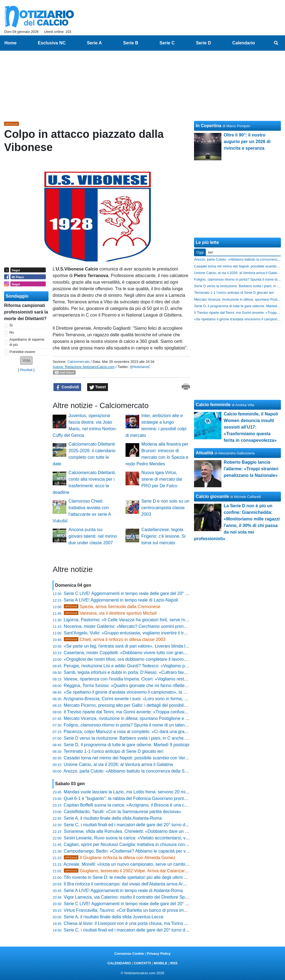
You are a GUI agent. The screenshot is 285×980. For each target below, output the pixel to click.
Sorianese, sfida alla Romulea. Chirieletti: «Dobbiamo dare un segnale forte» (138, 831)
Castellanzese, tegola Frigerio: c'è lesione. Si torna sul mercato (163, 536)
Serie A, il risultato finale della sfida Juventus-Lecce (114, 917)
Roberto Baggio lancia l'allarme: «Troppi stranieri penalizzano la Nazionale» (251, 469)
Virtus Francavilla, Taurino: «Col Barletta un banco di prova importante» (133, 910)
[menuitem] (276, 43)
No (12, 332)
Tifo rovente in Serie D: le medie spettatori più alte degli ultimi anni (128, 877)
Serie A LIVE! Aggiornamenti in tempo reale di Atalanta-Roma (123, 891)
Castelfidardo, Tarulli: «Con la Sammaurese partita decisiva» (122, 812)
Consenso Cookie (129, 954)
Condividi (67, 387)
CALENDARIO (119, 963)
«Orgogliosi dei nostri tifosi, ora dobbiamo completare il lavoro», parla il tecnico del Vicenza (152, 659)
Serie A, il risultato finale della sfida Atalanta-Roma (113, 818)
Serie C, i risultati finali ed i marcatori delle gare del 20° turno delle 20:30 (134, 825)
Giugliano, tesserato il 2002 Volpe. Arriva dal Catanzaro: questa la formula (144, 871)
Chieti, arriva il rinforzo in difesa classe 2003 (115, 639)
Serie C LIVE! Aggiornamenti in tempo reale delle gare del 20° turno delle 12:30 (141, 593)
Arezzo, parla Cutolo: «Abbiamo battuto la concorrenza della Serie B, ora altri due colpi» (149, 771)
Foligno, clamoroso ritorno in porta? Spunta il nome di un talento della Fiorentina (142, 725)
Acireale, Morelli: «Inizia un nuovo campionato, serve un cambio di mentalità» (139, 864)
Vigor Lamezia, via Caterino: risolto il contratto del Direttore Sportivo (130, 897)
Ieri (210, 252)
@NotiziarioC (140, 367)
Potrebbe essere (22, 352)
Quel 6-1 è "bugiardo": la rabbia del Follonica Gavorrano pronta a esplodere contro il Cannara (155, 798)
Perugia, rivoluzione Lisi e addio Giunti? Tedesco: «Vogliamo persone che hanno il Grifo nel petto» (159, 666)
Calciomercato (78, 362)
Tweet (98, 387)
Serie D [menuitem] (203, 43)
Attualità (204, 453)
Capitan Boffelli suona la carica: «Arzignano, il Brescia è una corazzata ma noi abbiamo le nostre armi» (164, 805)
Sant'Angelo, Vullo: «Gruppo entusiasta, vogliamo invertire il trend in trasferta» (140, 633)
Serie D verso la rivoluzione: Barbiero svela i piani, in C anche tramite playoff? (139, 738)
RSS (174, 963)
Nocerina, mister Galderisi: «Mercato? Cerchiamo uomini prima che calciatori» (140, 626)
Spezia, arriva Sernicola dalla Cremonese (112, 607)
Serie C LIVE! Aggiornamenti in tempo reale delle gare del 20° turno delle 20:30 (141, 904)
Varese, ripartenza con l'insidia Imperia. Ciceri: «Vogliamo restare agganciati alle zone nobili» (154, 679)
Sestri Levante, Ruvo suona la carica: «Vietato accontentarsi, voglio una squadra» (143, 838)
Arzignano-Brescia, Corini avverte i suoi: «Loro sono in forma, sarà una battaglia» (142, 699)
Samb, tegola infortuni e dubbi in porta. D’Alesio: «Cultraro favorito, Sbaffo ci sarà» (144, 672)
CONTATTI (142, 963)
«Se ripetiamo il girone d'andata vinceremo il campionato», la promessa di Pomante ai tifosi (152, 692)
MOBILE (161, 963)
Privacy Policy (159, 954)
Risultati (26, 370)
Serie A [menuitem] (94, 43)
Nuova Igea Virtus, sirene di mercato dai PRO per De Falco (162, 479)
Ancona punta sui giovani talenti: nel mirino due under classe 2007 (93, 536)
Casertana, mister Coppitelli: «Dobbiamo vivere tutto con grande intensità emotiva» (144, 653)
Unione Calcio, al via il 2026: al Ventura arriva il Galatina (118, 764)
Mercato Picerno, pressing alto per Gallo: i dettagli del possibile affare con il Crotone (145, 705)
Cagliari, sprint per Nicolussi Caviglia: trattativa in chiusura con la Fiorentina (137, 844)
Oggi (200, 252)
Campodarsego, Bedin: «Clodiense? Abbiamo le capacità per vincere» (132, 851)
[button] (26, 361)
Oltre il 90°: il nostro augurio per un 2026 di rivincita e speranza (247, 142)
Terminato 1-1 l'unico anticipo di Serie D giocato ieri (113, 751)
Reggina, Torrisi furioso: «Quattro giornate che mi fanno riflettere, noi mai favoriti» (143, 686)
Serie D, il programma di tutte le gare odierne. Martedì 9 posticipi (127, 745)
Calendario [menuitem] (244, 43)
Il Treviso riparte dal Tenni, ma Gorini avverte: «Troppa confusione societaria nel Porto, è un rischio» (161, 712)
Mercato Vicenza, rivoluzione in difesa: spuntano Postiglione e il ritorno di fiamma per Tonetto (154, 718)
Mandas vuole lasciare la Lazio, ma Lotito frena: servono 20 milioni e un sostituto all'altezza (152, 792)
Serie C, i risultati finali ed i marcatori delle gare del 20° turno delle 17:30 (134, 930)
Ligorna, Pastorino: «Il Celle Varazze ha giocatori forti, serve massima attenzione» (143, 620)
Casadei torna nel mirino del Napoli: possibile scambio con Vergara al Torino (138, 758)
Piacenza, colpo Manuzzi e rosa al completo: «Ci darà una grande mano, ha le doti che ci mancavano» (164, 732)
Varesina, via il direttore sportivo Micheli (110, 613)
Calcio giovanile (212, 496)
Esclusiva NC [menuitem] (52, 43)
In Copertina (208, 126)
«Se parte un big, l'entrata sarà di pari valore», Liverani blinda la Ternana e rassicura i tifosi (152, 646)
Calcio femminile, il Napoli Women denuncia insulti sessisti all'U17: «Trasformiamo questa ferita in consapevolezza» (251, 427)
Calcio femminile (213, 405)
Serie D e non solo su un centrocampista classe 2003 (165, 508)
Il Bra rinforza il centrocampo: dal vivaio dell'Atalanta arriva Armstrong (131, 884)
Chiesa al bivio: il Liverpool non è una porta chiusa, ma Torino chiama (131, 923)
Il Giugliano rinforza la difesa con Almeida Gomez (120, 858)
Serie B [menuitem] (131, 43)
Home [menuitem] (10, 43)
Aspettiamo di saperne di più (27, 342)
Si (11, 325)
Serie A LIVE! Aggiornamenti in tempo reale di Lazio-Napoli (121, 600)
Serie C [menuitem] (167, 43)
